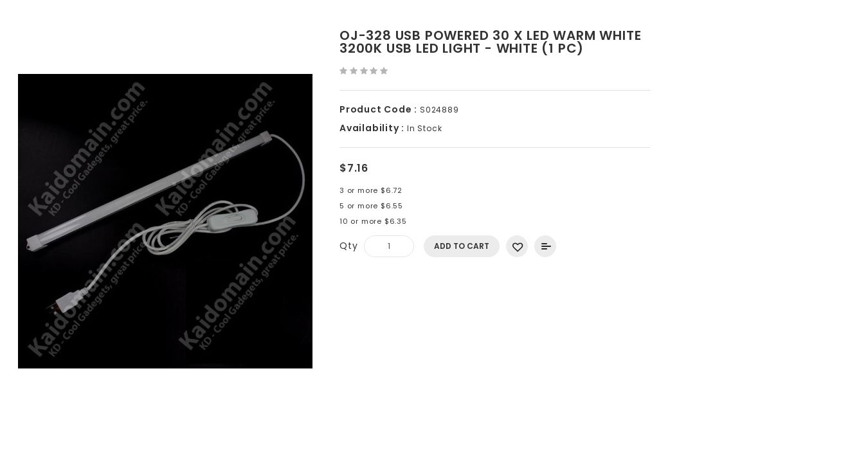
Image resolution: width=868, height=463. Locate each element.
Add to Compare (545, 246)
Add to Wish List (517, 246)
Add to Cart (462, 246)
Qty (348, 246)
